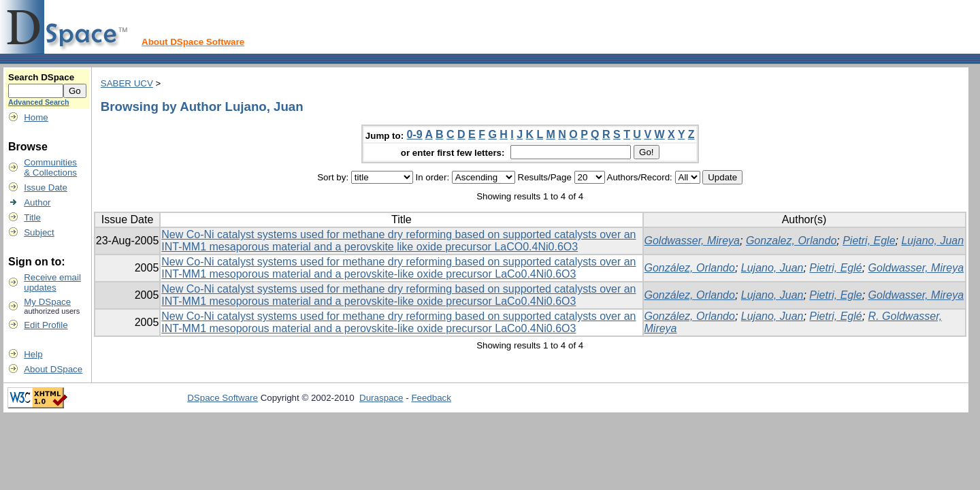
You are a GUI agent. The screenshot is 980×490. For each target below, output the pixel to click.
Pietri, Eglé (835, 268)
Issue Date (46, 187)
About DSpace (53, 369)
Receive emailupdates (52, 282)
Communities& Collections (50, 167)
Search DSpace (41, 77)
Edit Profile (46, 325)
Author (37, 202)
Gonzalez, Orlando (791, 241)
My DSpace (47, 302)
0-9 (415, 134)
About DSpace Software (193, 42)
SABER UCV (127, 83)
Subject (39, 232)
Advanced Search (38, 102)
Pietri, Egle (869, 241)
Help (33, 354)
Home (36, 117)
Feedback (431, 398)
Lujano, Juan (932, 241)
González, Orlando (690, 268)
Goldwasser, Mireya (692, 241)
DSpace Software (223, 398)
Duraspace (381, 398)
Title (32, 217)
